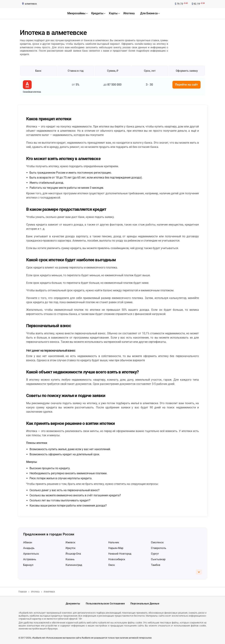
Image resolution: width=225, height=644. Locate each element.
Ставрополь (159, 548)
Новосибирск (117, 559)
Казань (70, 559)
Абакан (28, 542)
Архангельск (31, 554)
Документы (73, 604)
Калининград (74, 565)
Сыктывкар (158, 559)
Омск (112, 565)
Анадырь (29, 548)
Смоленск (157, 542)
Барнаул (28, 565)
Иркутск (70, 548)
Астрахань (30, 559)
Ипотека (35, 592)
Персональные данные (145, 604)
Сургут (155, 554)
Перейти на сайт (187, 85)
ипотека (129, 13)
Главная (23, 592)
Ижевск (70, 542)
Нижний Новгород (120, 554)
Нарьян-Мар (116, 548)
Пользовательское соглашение (105, 604)
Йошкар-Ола (73, 554)
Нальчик (114, 542)
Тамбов (156, 565)
